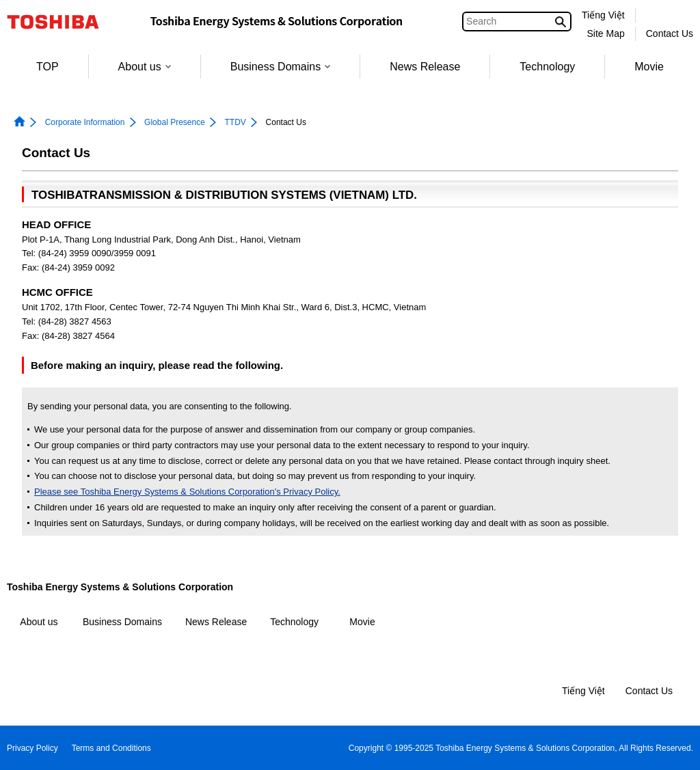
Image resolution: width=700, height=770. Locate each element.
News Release (425, 67)
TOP (48, 67)
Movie (649, 67)
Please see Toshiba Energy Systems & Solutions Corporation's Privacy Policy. (187, 492)
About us (145, 67)
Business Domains (281, 67)
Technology (547, 67)
